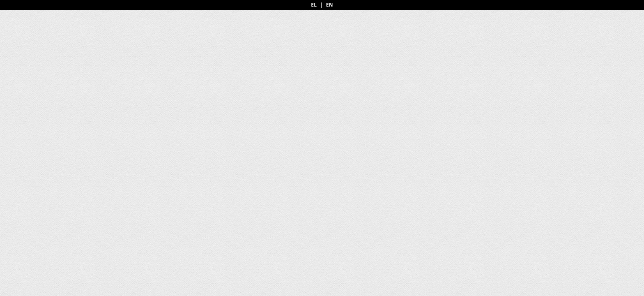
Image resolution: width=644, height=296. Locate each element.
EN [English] (330, 5)
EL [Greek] (314, 5)
